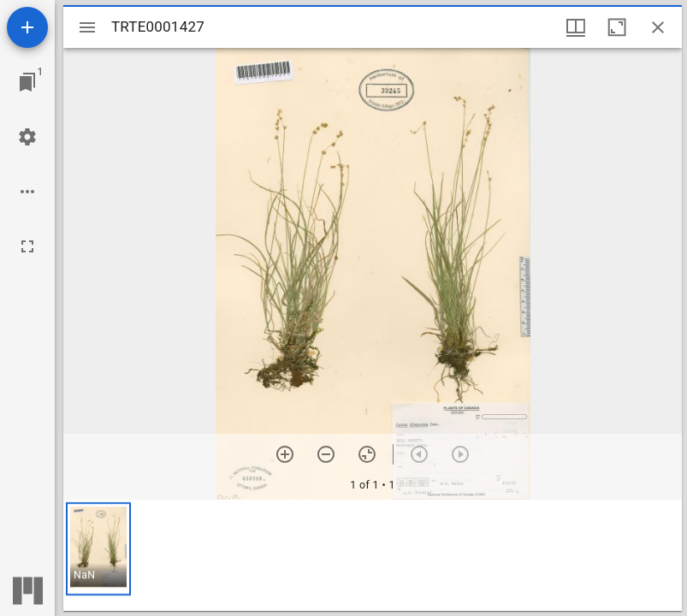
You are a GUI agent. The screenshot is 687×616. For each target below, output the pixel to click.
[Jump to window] (27, 82)
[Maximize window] (617, 27)
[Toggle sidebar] (87, 27)
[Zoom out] (326, 454)
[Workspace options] (27, 192)
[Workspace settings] (27, 137)
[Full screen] (27, 246)
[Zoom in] (285, 454)
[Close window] (658, 27)
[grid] (373, 555)
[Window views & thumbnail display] (576, 27)
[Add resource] (27, 27)
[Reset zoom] (367, 454)
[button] (98, 549)
